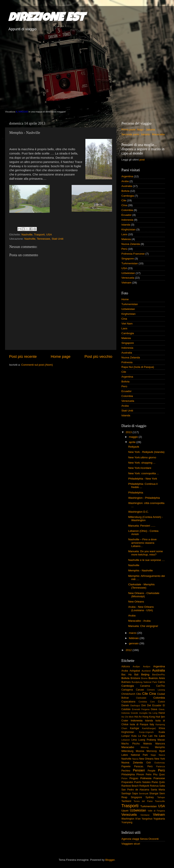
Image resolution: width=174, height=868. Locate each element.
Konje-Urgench (146, 732)
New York (160, 759)
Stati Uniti (127, 411)
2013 (129, 432)
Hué (158, 717)
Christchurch (128, 694)
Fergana (145, 709)
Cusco (161, 702)
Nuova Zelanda (131, 244)
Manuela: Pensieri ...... (142, 526)
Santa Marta (158, 790)
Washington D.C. (139, 512)
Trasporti (39, 235)
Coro (152, 702)
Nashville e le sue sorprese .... (147, 560)
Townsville (160, 801)
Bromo (144, 678)
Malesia (126, 239)
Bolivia (125, 191)
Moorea (140, 751)
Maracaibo (128, 747)
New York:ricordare (140, 468)
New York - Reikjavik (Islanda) (146, 452)
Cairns (161, 682)
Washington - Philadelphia (144, 498)
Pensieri (139, 770)
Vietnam (126, 283)
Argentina (127, 176)
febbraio (134, 638)
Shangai (154, 793)
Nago (153, 755)
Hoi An (138, 717)
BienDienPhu (159, 675)
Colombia (127, 210)
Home (125, 299)
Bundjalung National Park (144, 682)
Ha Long (153, 713)
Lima (134, 740)
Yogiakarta (159, 819)
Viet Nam (127, 324)
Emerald (136, 709)
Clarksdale (141, 698)
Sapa (135, 793)
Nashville (27, 235)
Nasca (162, 755)
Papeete (126, 766)
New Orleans (136, 602)
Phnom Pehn (144, 775)
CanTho (161, 686)
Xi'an (138, 819)
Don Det (146, 705)
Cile (124, 200)
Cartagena (127, 690)
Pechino (126, 771)
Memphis (160, 747)
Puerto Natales (142, 782)
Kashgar (135, 728)
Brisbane (135, 678)
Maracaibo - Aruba (139, 621)
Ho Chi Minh (127, 717)
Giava (154, 709)
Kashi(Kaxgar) (149, 728)
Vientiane (145, 815)
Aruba (125, 181)
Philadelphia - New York (143, 479)
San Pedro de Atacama (135, 790)
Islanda (126, 225)
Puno (155, 782)
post (142, 160)
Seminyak (144, 793)
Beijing (145, 674)
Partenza (161, 766)
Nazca (135, 759)
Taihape (161, 797)
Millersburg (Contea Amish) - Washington (146, 519)
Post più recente (23, 356)
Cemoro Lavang (156, 690)
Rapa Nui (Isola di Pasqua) (138, 367)
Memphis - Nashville (141, 570)
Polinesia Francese (133, 254)
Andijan (136, 666)
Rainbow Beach (130, 786)
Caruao (140, 690)
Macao (161, 740)
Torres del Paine (143, 801)
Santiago (126, 793)
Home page (61, 356)
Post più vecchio (98, 356)
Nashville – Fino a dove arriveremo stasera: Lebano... (142, 543)
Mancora (160, 744)
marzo (133, 633)
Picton (124, 778)
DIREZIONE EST (46, 19)
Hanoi (162, 713)
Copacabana (128, 702)
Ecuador (126, 215)
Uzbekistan (128, 273)
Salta (162, 786)
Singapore (128, 259)
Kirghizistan (128, 229)
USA (49, 235)
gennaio (134, 643)
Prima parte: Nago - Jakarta (138, 130)
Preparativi (127, 782)
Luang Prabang (147, 740)
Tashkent (126, 801)
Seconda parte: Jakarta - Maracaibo (143, 134)
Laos (124, 234)
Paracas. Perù (143, 766)
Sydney (150, 797)
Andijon (147, 666)
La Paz (143, 736)
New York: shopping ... (142, 463)
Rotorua (154, 786)
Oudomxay (160, 763)
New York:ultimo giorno (142, 457)
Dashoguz (135, 705)
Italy (152, 724)
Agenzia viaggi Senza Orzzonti (140, 839)
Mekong (145, 747)
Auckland (146, 671)
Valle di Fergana (156, 811)
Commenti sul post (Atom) (37, 365)
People (152, 771)
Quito (162, 782)
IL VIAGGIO (22, 112)
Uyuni (125, 811)
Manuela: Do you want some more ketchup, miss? (146, 553)
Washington (128, 819)
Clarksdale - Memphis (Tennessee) (142, 586)
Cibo (139, 694)
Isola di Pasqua (139, 724)
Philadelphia (136, 493)
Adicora (126, 666)
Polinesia (127, 362)
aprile (133, 442)
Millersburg (127, 751)
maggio (134, 437)
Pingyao (134, 778)
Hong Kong (149, 717)
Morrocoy (152, 751)
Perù (124, 249)
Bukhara (126, 682)
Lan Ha (153, 736)
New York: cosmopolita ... (144, 473)
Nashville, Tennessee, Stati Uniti (44, 239)
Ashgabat (135, 671)
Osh (149, 763)
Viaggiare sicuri (131, 844)
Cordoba (143, 702)
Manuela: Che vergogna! (143, 626)
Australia (127, 186)
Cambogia (128, 196)
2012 (129, 650)
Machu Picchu (131, 744)
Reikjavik (134, 447)
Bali (136, 675)
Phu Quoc (159, 775)
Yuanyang (127, 822)
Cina (124, 205)
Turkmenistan (130, 263)
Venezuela (128, 278)
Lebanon (126, 740)
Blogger (110, 860)
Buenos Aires (157, 678)
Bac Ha (126, 675)
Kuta (134, 736)
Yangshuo (147, 819)
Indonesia (127, 220)
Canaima (145, 686)
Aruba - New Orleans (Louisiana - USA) (141, 608)
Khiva (162, 728)
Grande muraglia (139, 713)
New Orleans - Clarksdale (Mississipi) (144, 595)
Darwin (125, 705)
